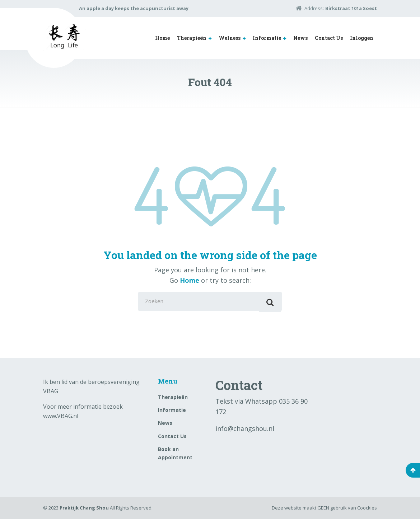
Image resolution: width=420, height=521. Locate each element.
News (300, 38)
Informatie (267, 38)
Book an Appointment (175, 456)
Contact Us (329, 38)
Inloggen (362, 38)
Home (162, 38)
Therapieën (192, 38)
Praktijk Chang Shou (84, 510)
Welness (230, 38)
